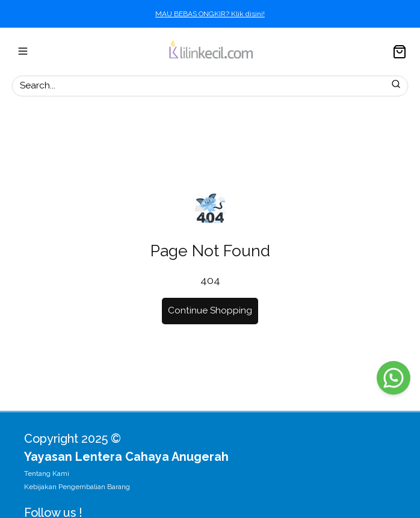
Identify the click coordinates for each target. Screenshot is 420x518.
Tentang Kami (47, 473)
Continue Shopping (210, 310)
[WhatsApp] (394, 378)
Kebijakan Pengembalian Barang (77, 487)
